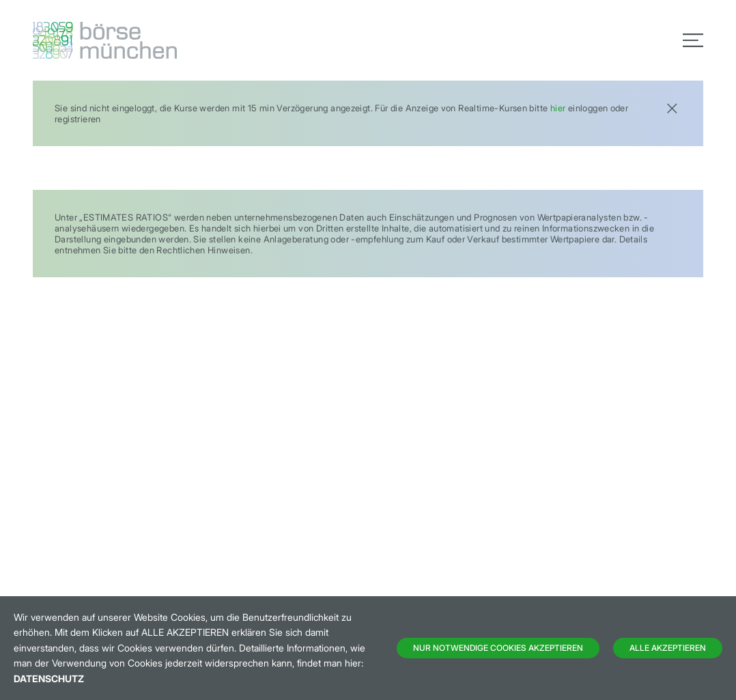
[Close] (672, 107)
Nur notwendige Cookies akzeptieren (498, 648)
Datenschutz (49, 678)
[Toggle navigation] (693, 40)
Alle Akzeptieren (668, 648)
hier (558, 108)
